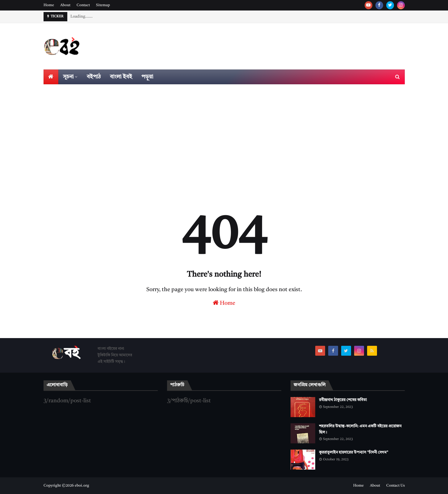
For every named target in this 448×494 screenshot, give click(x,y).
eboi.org (82, 486)
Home (49, 5)
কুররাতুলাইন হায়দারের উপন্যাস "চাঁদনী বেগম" (354, 452)
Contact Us (396, 486)
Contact (83, 5)
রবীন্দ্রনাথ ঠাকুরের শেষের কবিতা (343, 400)
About (65, 5)
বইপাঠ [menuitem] (94, 77)
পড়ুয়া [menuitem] (147, 77)
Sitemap (103, 5)
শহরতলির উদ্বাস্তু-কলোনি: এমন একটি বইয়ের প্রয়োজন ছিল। (360, 429)
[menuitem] (51, 77)
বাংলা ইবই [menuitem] (121, 77)
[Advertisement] (224, 131)
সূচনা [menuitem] (68, 77)
